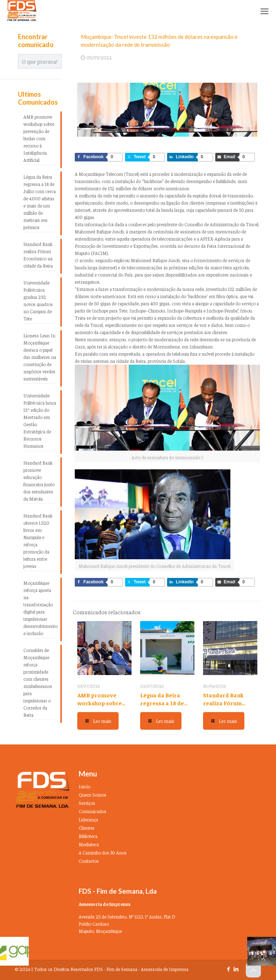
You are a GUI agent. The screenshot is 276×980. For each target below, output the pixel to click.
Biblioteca (88, 836)
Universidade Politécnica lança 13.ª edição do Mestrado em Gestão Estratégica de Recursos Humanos (40, 421)
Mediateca (89, 844)
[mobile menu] (264, 11)
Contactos (89, 861)
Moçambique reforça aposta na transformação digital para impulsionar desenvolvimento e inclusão (40, 608)
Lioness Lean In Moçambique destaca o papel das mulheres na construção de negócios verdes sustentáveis (40, 357)
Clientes (87, 828)
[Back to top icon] (253, 970)
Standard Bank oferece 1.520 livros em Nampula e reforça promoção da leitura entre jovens (38, 541)
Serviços (87, 803)
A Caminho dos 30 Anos (103, 853)
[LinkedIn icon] (236, 969)
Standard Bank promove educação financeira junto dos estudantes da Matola (39, 481)
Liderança (88, 819)
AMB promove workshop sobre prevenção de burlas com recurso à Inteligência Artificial (39, 138)
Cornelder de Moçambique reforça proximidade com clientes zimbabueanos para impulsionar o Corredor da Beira (38, 682)
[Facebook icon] (228, 969)
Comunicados (93, 811)
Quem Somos (93, 795)
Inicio (84, 786)
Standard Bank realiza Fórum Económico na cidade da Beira (38, 255)
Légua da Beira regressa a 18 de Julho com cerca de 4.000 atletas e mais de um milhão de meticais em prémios (40, 202)
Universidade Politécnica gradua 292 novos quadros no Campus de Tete (38, 300)
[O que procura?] (40, 61)
